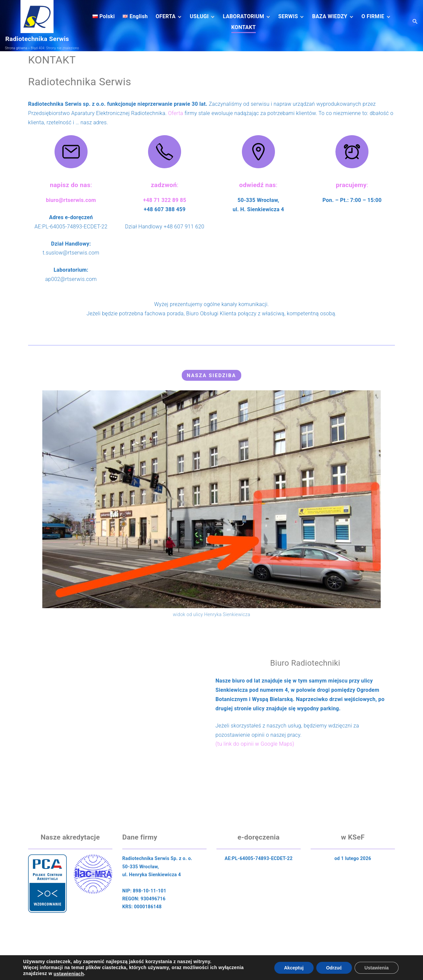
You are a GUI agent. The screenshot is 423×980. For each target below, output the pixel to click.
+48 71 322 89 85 (165, 200)
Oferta (176, 113)
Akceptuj (294, 967)
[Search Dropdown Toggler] (415, 22)
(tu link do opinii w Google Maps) (255, 744)
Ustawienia (377, 967)
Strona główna (16, 48)
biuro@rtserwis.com (71, 200)
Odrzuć (334, 967)
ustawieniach (69, 974)
